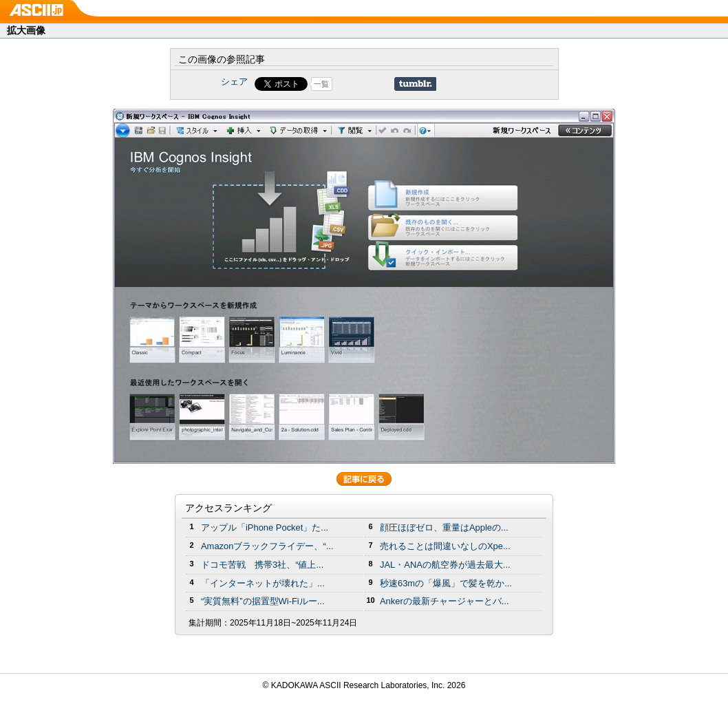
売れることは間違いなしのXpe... (445, 546)
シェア (234, 82)
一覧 (321, 84)
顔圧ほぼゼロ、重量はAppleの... (444, 527)
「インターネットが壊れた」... (263, 583)
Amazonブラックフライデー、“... (267, 546)
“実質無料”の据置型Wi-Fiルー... (263, 601)
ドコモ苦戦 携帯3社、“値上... (262, 565)
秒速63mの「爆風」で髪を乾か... (446, 583)
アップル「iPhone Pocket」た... (265, 527)
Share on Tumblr (415, 84)
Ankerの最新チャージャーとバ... (445, 601)
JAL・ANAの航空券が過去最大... (445, 565)
